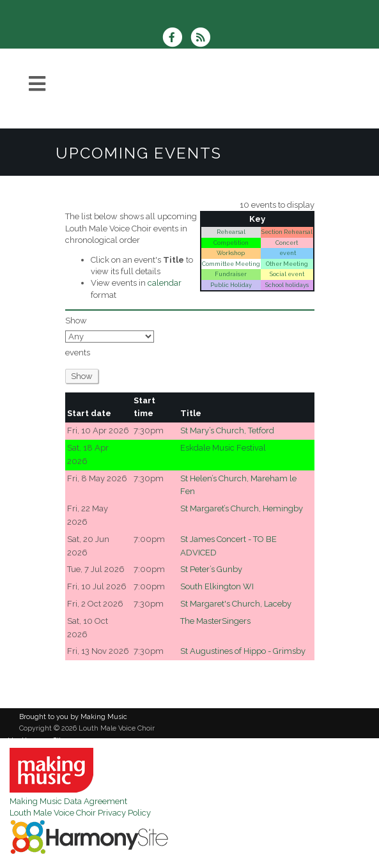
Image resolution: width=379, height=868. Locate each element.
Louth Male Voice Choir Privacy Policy (80, 813)
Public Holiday (231, 285)
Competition (231, 243)
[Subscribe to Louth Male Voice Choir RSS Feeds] (204, 39)
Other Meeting (287, 264)
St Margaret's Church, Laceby (236, 604)
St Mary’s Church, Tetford (227, 430)
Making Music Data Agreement (68, 801)
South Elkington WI (217, 586)
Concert (287, 243)
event (287, 253)
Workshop (231, 253)
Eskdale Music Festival (223, 448)
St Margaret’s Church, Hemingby (242, 508)
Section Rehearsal (287, 232)
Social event (287, 274)
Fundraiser (231, 274)
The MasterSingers (215, 621)
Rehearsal (231, 232)
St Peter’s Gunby (211, 569)
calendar (165, 283)
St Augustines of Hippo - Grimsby (243, 651)
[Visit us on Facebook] (176, 39)
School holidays (287, 285)
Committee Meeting (231, 264)
